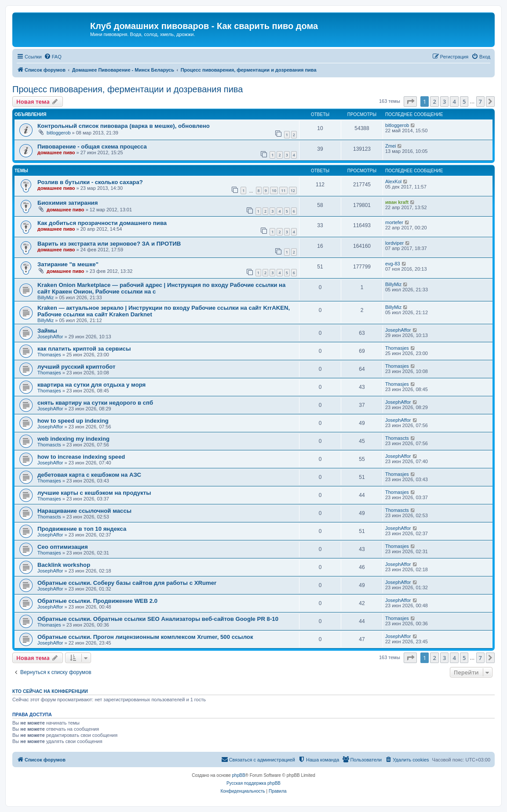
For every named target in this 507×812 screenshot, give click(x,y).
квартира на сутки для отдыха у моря (91, 385)
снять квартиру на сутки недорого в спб (95, 403)
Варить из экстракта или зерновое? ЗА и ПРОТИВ (109, 244)
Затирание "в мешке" (68, 264)
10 (274, 190)
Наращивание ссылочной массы (84, 511)
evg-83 (393, 264)
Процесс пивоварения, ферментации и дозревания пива (128, 89)
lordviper (394, 243)
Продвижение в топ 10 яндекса (82, 529)
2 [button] (434, 101)
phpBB (239, 775)
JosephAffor (50, 337)
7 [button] (480, 101)
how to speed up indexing (73, 421)
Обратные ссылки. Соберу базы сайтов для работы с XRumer (127, 583)
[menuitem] (53, 57)
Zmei (390, 146)
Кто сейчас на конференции (50, 691)
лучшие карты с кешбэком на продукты (94, 493)
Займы (47, 331)
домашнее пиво (56, 152)
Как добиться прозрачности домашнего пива (102, 223)
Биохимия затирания (67, 203)
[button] (410, 101)
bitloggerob (58, 133)
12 (293, 190)
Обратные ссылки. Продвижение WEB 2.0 (97, 601)
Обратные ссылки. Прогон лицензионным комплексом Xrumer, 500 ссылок (145, 637)
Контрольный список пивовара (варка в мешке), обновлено (124, 126)
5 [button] (464, 101)
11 (283, 190)
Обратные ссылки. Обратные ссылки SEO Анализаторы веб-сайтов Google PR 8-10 (158, 619)
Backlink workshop (64, 565)
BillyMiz (46, 297)
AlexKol (393, 181)
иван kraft (397, 202)
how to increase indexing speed (81, 457)
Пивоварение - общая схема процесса (92, 147)
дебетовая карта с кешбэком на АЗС (89, 475)
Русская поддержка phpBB (253, 783)
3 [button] (444, 101)
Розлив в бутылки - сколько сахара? (90, 182)
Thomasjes (49, 355)
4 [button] (454, 101)
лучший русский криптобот (77, 367)
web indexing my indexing (73, 439)
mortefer (394, 222)
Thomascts (49, 445)
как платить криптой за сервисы (84, 349)
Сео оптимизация (63, 547)
